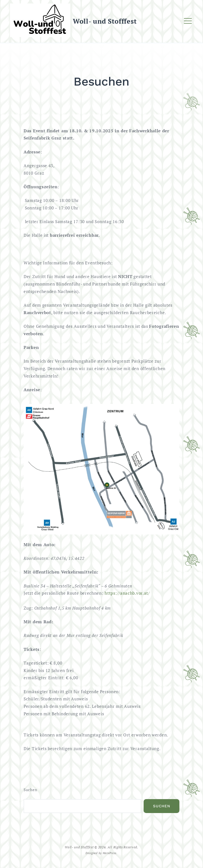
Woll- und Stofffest (105, 21)
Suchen (30, 790)
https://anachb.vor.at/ (127, 593)
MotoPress (110, 853)
